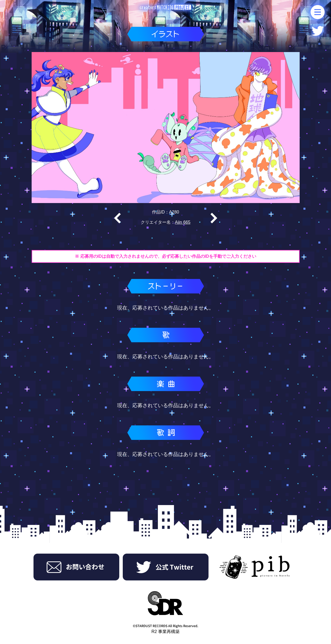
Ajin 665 (183, 222)
